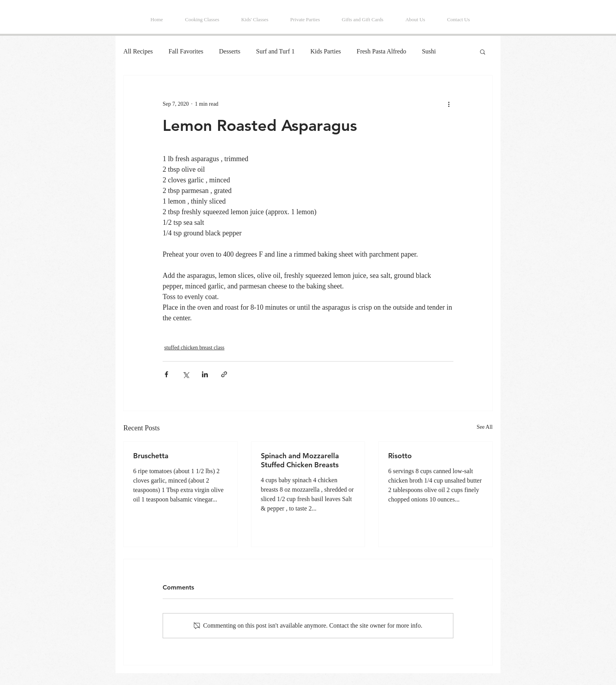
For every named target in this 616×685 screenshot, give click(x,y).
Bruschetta (151, 456)
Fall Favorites (186, 51)
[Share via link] (224, 374)
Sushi (429, 51)
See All (485, 427)
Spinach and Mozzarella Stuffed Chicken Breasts (300, 460)
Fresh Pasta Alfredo (381, 51)
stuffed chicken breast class (194, 348)
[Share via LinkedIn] (205, 374)
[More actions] (449, 104)
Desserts (230, 51)
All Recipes (138, 51)
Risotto (400, 456)
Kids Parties (326, 51)
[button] (483, 51)
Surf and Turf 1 (275, 51)
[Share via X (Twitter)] (186, 374)
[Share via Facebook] (166, 374)
